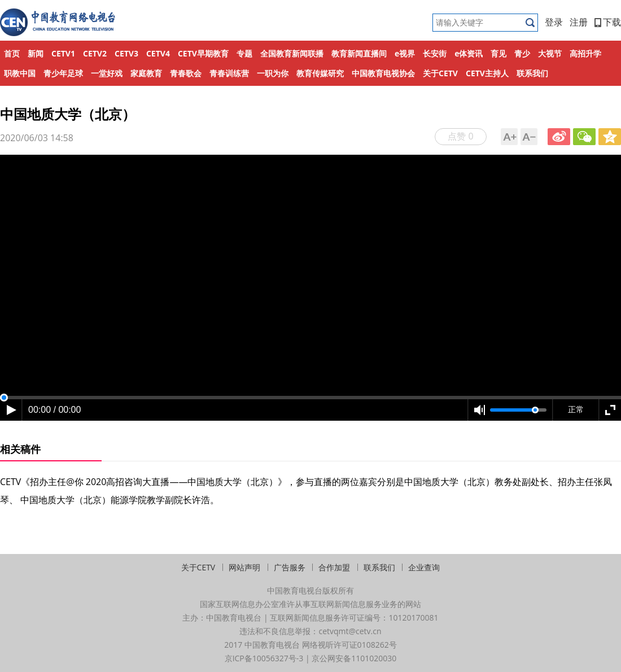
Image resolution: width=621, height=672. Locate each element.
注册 (579, 22)
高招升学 (585, 53)
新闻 (36, 53)
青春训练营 (229, 73)
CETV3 (126, 53)
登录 (554, 22)
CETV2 (95, 53)
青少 (522, 53)
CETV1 (63, 53)
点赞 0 (460, 136)
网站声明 (244, 567)
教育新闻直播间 (359, 53)
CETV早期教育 (203, 53)
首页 (12, 53)
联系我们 (532, 73)
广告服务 (290, 567)
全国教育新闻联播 (292, 53)
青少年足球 (63, 73)
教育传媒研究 (320, 73)
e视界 (405, 53)
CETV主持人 (487, 73)
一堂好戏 (107, 73)
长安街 (435, 53)
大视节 (550, 53)
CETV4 (158, 53)
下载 (608, 22)
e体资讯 (469, 53)
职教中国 (20, 73)
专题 (244, 53)
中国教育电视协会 (383, 73)
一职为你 (273, 73)
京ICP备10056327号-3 (264, 658)
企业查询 (424, 567)
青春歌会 (186, 73)
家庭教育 (146, 73)
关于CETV (440, 73)
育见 (498, 53)
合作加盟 (334, 567)
